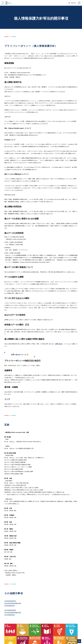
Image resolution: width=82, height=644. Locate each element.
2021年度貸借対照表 (10, 610)
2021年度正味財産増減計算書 (13, 613)
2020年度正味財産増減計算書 (13, 603)
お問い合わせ (59, 344)
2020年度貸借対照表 (10, 601)
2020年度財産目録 (10, 606)
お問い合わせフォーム (19, 355)
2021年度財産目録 (10, 615)
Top (79, 641)
